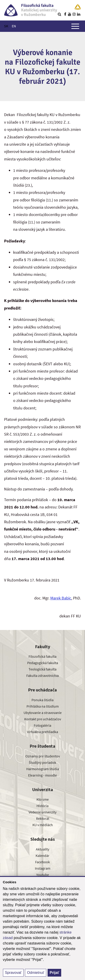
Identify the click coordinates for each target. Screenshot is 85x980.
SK (6, 26)
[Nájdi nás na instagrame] (74, 14)
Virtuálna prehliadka (42, 732)
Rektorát (43, 818)
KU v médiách (43, 825)
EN (14, 26)
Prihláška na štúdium (43, 706)
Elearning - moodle (42, 775)
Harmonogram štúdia (43, 769)
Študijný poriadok (42, 762)
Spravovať (13, 973)
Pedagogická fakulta (43, 663)
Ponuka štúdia (42, 700)
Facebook (42, 862)
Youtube (43, 875)
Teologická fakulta (42, 669)
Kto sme (43, 799)
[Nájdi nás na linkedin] (79, 14)
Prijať (54, 973)
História (42, 806)
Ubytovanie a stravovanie (43, 713)
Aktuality (42, 849)
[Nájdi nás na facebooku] (65, 14)
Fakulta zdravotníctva (42, 675)
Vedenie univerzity (42, 812)
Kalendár (42, 856)
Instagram (43, 868)
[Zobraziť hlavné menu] (75, 26)
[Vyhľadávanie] (59, 14)
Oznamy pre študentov (43, 756)
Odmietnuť (35, 973)
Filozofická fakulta (42, 656)
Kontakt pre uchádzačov (43, 719)
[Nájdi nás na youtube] (70, 14)
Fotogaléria (42, 725)
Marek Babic (61, 598)
